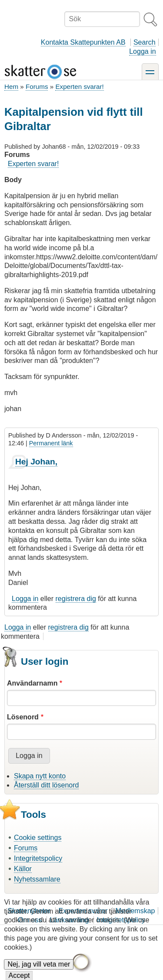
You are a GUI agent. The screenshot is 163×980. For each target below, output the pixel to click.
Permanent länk (51, 443)
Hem (11, 87)
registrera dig (76, 599)
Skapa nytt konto (40, 776)
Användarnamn (32, 683)
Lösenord (23, 717)
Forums (37, 87)
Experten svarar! (79, 87)
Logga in (142, 51)
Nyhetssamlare (37, 879)
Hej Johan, (36, 462)
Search (145, 42)
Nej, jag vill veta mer (39, 970)
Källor (23, 869)
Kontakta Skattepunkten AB (83, 42)
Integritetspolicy (38, 858)
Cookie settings (38, 838)
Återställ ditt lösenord (46, 785)
